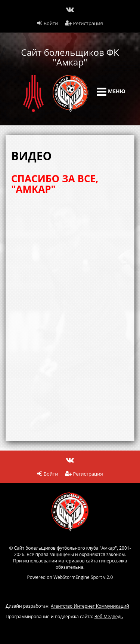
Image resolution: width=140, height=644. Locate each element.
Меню (111, 92)
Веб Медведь (109, 616)
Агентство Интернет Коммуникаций (90, 606)
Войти (47, 23)
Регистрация (84, 23)
